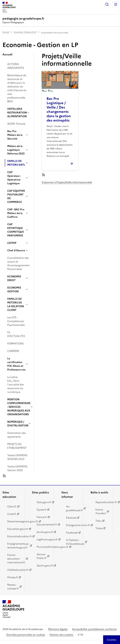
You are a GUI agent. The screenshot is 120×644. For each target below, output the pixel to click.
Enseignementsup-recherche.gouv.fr (14, 546)
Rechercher (107, 4)
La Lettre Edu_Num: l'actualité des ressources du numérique (16, 384)
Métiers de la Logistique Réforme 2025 (16, 150)
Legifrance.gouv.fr (43, 539)
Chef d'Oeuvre (16, 250)
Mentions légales (58, 629)
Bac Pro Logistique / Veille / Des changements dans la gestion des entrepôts (59, 110)
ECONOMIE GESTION (14, 289)
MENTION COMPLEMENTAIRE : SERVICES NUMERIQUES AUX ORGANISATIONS (19, 407)
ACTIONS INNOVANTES (16, 66)
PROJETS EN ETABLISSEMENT (17, 446)
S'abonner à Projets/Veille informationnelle (67, 182)
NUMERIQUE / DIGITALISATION (18, 424)
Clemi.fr (12, 506)
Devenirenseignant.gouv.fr (14, 521)
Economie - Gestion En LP (25, 32)
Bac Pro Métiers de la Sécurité (15, 135)
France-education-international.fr (14, 559)
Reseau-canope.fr (13, 587)
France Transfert (101, 511)
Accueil (6, 32)
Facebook (72, 533)
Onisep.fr (13, 577)
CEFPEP (12, 243)
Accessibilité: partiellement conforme (94, 629)
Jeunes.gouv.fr (43, 532)
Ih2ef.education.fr (14, 570)
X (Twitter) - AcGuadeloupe (73, 542)
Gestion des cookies (61, 635)
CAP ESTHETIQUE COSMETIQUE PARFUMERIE (16, 230)
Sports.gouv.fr (43, 565)
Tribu (98, 521)
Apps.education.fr (102, 502)
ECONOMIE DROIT (14, 278)
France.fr (42, 517)
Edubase (71, 518)
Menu (116, 4)
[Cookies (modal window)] (112, 640)
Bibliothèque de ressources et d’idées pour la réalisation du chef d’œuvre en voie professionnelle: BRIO (17, 88)
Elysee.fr (42, 510)
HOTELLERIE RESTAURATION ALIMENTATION (17, 113)
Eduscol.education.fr (14, 536)
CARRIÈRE (13, 351)
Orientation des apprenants (17, 435)
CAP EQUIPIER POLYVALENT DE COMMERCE (16, 196)
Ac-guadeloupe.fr (73, 508)
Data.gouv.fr (43, 502)
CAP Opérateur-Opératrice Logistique (14, 178)
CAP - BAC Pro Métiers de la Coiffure (16, 213)
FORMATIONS (15, 343)
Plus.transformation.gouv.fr (43, 547)
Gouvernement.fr (43, 524)
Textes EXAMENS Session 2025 (17, 468)
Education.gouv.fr (14, 529)
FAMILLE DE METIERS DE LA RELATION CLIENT (16, 304)
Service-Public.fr (42, 556)
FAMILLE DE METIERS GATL (16, 163)
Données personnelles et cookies (26, 635)
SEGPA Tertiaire (16, 124)
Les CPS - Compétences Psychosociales (16, 321)
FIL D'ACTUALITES (16, 334)
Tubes (99, 528)
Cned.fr (12, 514)
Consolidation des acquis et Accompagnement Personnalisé (18, 263)
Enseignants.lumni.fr (73, 525)
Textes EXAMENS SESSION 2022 (17, 457)
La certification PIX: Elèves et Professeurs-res (16, 364)
